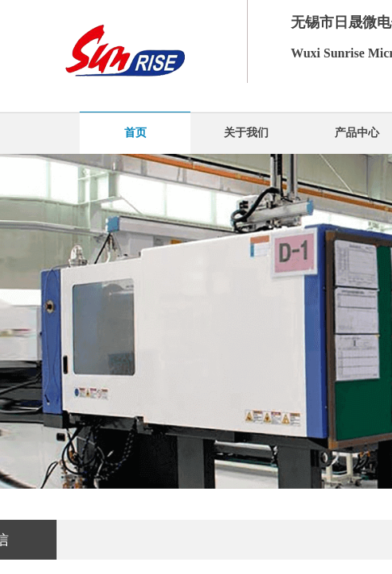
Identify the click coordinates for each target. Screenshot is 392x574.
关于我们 (246, 133)
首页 (135, 133)
